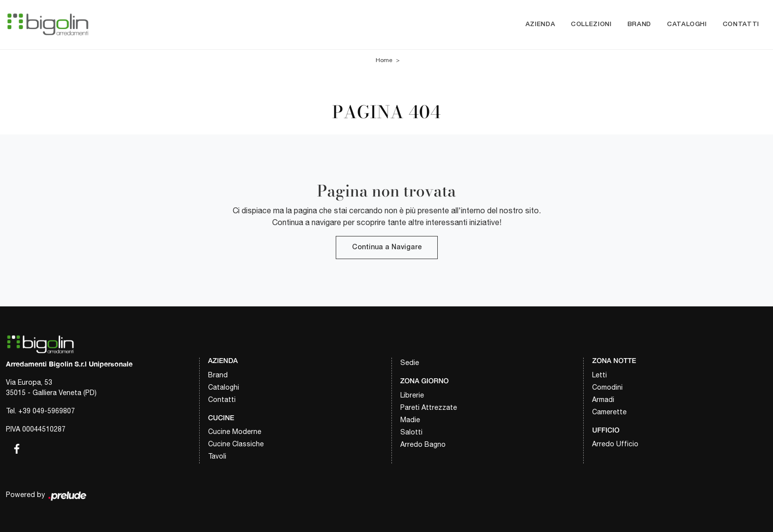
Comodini (607, 387)
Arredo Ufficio (615, 444)
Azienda (541, 24)
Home (384, 60)
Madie (410, 420)
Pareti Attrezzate (429, 407)
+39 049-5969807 (47, 411)
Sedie (410, 363)
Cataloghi (687, 24)
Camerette (609, 412)
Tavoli (217, 456)
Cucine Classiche (236, 444)
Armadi (603, 399)
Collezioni (591, 24)
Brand (639, 24)
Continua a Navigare (387, 248)
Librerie (412, 395)
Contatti (741, 24)
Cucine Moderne (235, 432)
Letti (599, 375)
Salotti (411, 432)
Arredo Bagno (423, 444)
